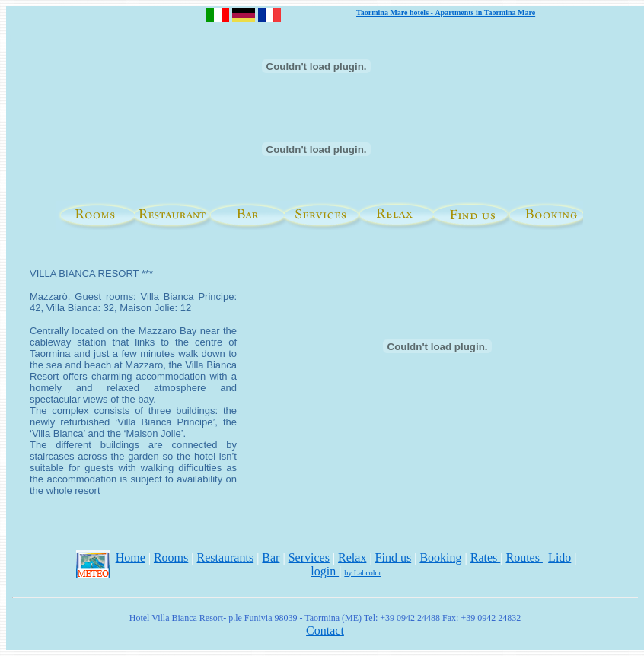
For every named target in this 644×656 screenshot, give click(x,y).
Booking (440, 557)
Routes (524, 557)
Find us (394, 557)
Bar (271, 557)
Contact (325, 631)
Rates (486, 557)
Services (309, 557)
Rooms (171, 557)
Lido (560, 557)
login (325, 571)
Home (131, 557)
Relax (352, 557)
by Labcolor (363, 573)
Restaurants (225, 557)
